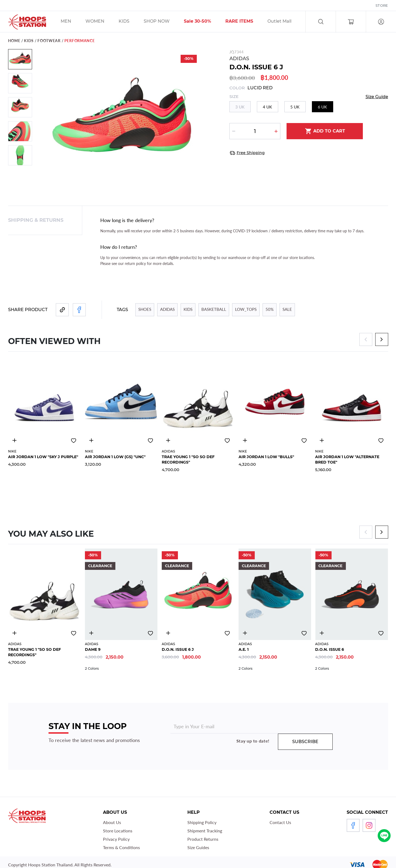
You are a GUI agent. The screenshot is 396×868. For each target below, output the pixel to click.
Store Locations (118, 831)
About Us (112, 822)
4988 (168, 440)
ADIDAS (239, 59)
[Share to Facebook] (79, 310)
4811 (91, 633)
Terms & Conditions (121, 847)
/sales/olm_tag (286, 22)
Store (382, 5)
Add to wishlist (74, 441)
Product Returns (203, 839)
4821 (168, 633)
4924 (15, 440)
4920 (322, 440)
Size (234, 97)
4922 (245, 440)
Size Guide (377, 97)
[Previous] (366, 339)
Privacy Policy (116, 839)
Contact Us (280, 822)
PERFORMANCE (80, 41)
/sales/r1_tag (246, 22)
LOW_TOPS (246, 309)
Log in (381, 22)
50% (270, 309)
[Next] (382, 339)
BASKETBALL (214, 309)
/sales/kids (131, 22)
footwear (49, 41)
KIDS (29, 41)
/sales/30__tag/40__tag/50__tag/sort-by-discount (204, 22)
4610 (245, 633)
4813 (322, 633)
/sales (163, 22)
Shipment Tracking (205, 831)
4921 (91, 440)
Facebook (353, 825)
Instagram (369, 825)
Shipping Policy (202, 822)
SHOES (145, 309)
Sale (287, 309)
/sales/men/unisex (73, 22)
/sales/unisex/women (102, 22)
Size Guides (198, 847)
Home (14, 41)
